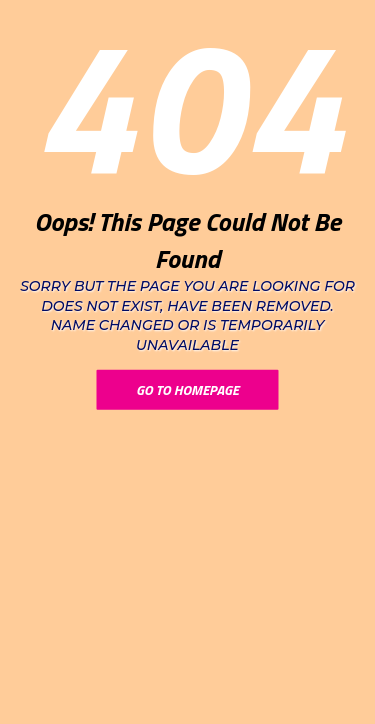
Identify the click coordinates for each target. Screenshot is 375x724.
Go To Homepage (187, 389)
